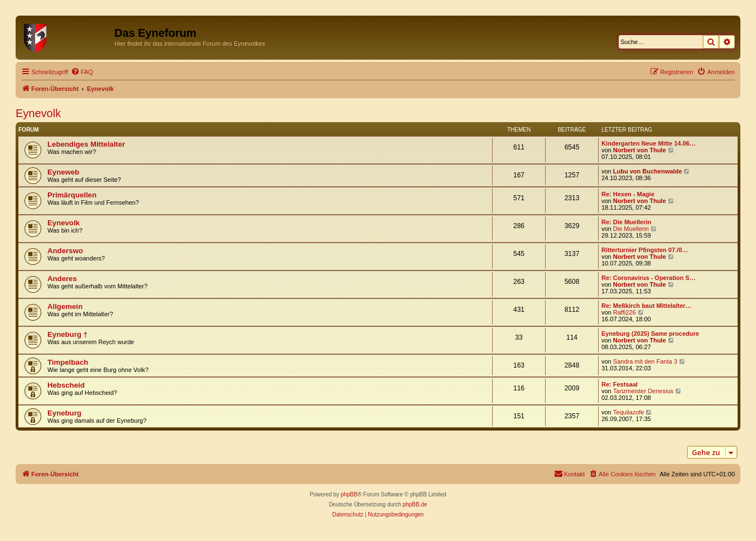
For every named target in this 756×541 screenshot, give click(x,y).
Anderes (62, 279)
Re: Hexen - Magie (628, 194)
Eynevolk (38, 113)
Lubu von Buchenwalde (647, 171)
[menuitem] (82, 72)
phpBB (349, 494)
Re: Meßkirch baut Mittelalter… (646, 306)
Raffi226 (625, 312)
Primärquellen (72, 195)
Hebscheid (66, 385)
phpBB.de (415, 504)
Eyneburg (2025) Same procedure (650, 334)
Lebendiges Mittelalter (86, 144)
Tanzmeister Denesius (643, 391)
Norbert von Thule (640, 150)
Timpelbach (68, 362)
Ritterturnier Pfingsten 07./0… (645, 250)
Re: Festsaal (620, 384)
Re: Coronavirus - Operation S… (649, 278)
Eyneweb (63, 172)
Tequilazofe (629, 412)
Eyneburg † (68, 334)
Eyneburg (64, 413)
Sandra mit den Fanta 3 (645, 361)
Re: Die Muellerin (626, 222)
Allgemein (65, 306)
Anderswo (65, 251)
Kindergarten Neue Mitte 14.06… (649, 143)
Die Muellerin (631, 229)
